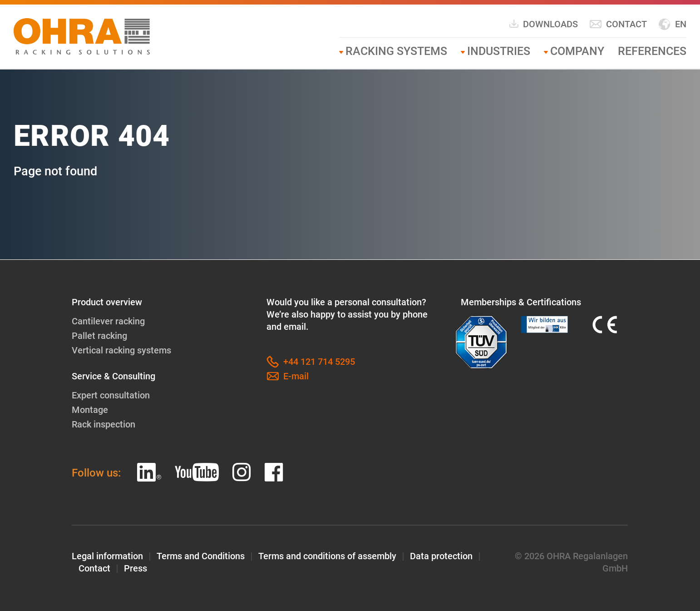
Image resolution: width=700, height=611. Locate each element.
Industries (499, 51)
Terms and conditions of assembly (327, 556)
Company (577, 51)
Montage (90, 410)
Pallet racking (99, 336)
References (652, 51)
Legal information (107, 556)
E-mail (288, 376)
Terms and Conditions (201, 556)
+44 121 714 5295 (311, 362)
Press (136, 568)
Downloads (543, 24)
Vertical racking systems (121, 350)
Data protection (441, 556)
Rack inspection (104, 424)
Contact (618, 24)
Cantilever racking (108, 321)
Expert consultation (111, 395)
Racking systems (396, 51)
